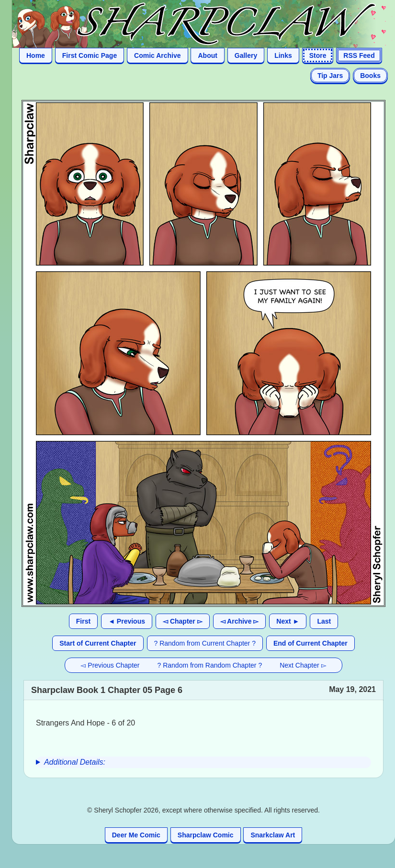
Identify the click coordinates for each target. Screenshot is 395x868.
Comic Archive (158, 55)
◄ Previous (127, 621)
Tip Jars (330, 76)
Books (370, 76)
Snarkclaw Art (273, 835)
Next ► (288, 621)
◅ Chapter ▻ (183, 621)
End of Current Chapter (310, 643)
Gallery (246, 55)
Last (324, 621)
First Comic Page (90, 55)
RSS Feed (359, 55)
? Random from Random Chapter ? (210, 665)
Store (318, 55)
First (83, 621)
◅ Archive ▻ (240, 621)
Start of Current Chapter (98, 643)
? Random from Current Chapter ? (205, 643)
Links (283, 55)
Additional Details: (75, 762)
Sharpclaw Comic (206, 835)
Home (36, 55)
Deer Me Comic (136, 835)
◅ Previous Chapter (110, 665)
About (207, 55)
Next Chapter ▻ (303, 665)
